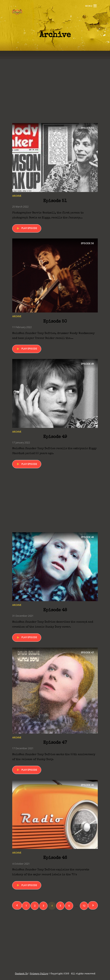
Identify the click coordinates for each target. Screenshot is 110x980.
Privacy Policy (39, 974)
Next (93, 905)
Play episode (26, 228)
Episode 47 (55, 743)
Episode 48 (55, 610)
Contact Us (21, 974)
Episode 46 (55, 858)
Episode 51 (55, 201)
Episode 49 (55, 437)
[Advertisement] (55, 93)
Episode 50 (55, 322)
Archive (17, 196)
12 (84, 906)
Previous (17, 905)
